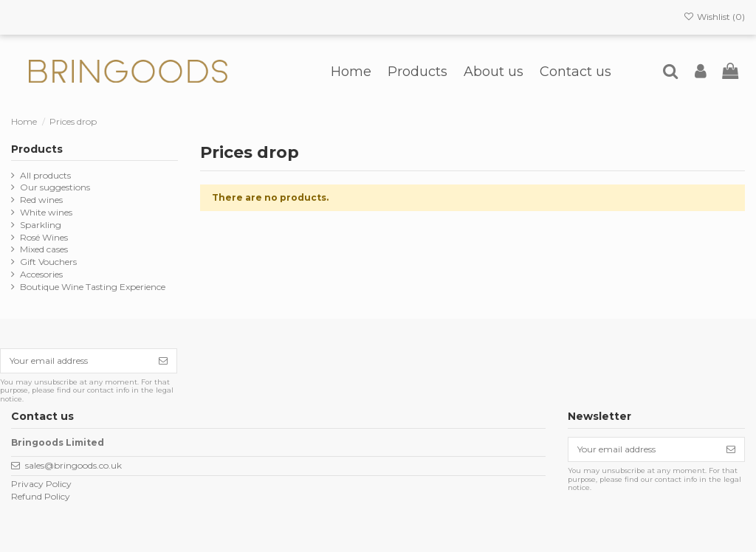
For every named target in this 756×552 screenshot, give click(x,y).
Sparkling (41, 225)
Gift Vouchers (48, 262)
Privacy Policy (41, 484)
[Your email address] (75, 361)
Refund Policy (41, 496)
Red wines (41, 200)
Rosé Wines (44, 237)
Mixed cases (44, 249)
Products (37, 149)
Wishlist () (714, 17)
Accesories (41, 274)
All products (45, 175)
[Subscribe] (163, 361)
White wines (46, 212)
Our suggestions (55, 187)
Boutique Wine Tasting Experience (93, 287)
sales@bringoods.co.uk (73, 465)
